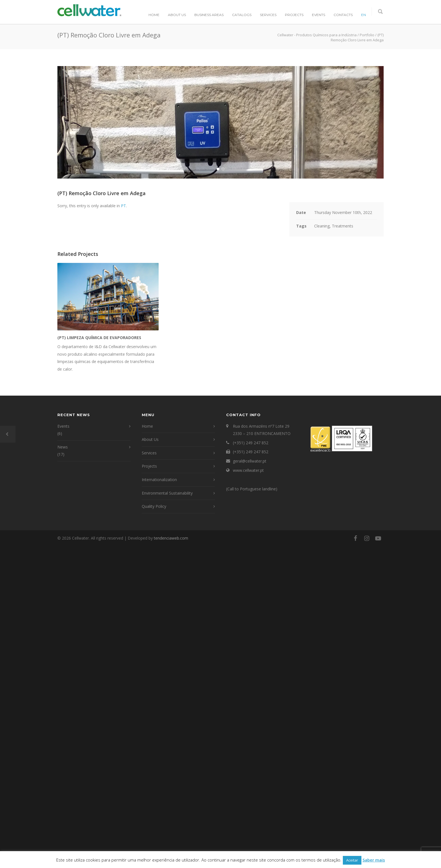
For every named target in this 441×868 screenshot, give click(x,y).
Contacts (343, 15)
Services (268, 15)
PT (123, 528)
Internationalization (159, 802)
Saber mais (374, 860)
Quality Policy (154, 829)
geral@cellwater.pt (250, 784)
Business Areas (209, 15)
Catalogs (242, 15)
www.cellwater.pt (248, 793)
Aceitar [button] (352, 860)
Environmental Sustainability (167, 815)
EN (364, 15)
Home (154, 15)
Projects (294, 15)
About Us (177, 15)
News (63, 769)
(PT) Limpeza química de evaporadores (99, 660)
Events (319, 15)
